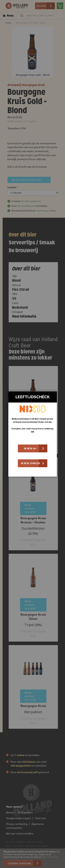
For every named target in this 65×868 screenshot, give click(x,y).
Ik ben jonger (30, 463)
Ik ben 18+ (30, 449)
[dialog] (32, 434)
